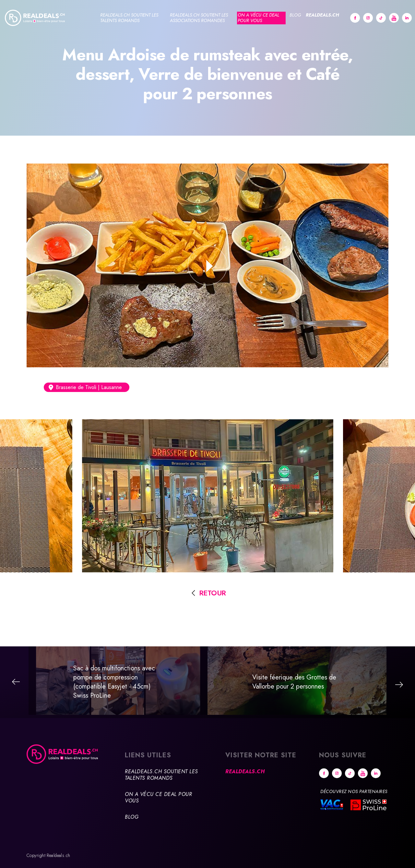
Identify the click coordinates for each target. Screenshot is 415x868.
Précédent (16, 682)
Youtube (394, 18)
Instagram (368, 18)
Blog (295, 15)
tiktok (381, 18)
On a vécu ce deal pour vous (258, 18)
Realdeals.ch (322, 15)
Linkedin (407, 18)
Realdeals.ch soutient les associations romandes (199, 18)
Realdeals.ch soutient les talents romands (129, 18)
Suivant (399, 685)
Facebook (355, 18)
